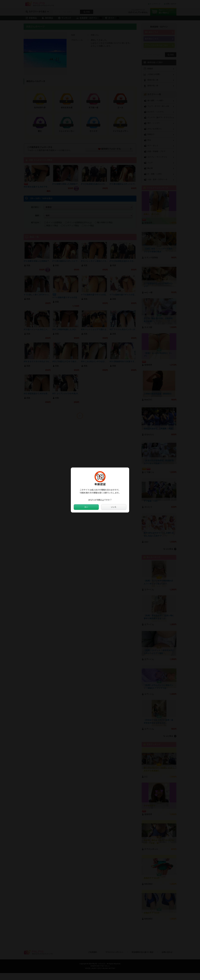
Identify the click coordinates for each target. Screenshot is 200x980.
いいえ (114, 507)
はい (86, 507)
